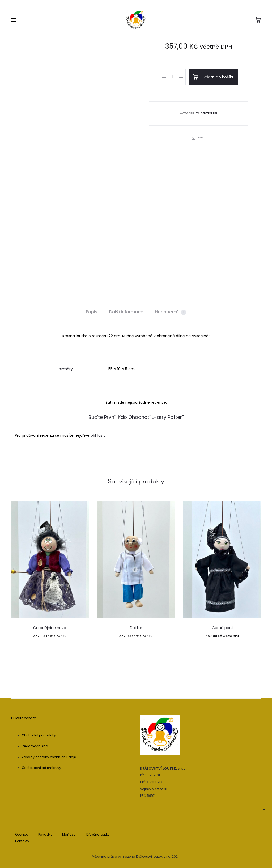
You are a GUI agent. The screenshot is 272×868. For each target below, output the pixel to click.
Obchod (22, 834)
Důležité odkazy (24, 718)
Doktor (136, 628)
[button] (164, 77)
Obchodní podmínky (39, 735)
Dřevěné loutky (98, 834)
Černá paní (222, 628)
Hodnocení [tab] (171, 312)
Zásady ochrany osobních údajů (49, 757)
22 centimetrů (207, 113)
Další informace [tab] (126, 312)
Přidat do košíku (214, 77)
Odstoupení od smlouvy (41, 768)
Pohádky (45, 834)
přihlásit (98, 435)
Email (199, 137)
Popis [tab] (92, 312)
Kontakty (22, 841)
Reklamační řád (35, 746)
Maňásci (69, 834)
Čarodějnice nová (50, 628)
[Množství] (173, 77)
